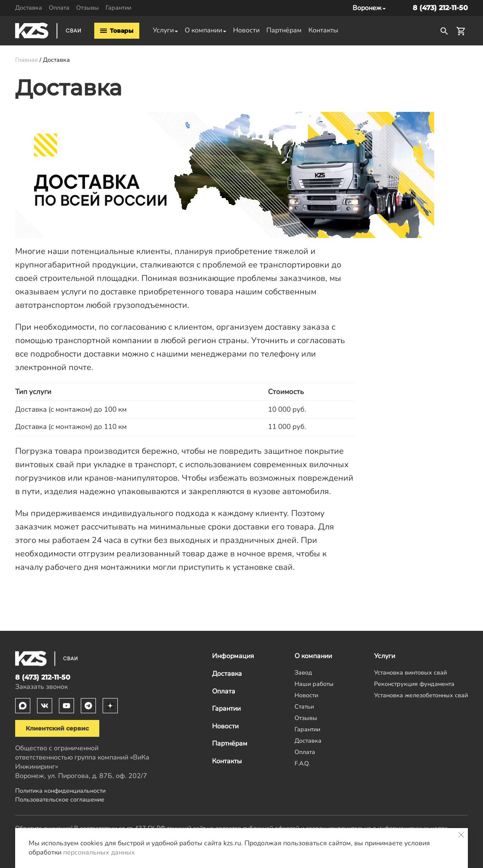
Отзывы (88, 8)
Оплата (59, 8)
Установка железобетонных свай (421, 695)
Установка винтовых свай (410, 672)
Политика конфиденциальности (60, 791)
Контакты (323, 30)
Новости (246, 30)
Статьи (304, 707)
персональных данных (99, 852)
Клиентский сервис (57, 728)
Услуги (163, 30)
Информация (233, 656)
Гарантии (118, 8)
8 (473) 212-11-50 (440, 8)
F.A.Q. (302, 763)
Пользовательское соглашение (60, 799)
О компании (203, 30)
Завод (303, 672)
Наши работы (314, 684)
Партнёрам (284, 30)
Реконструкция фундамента (414, 684)
